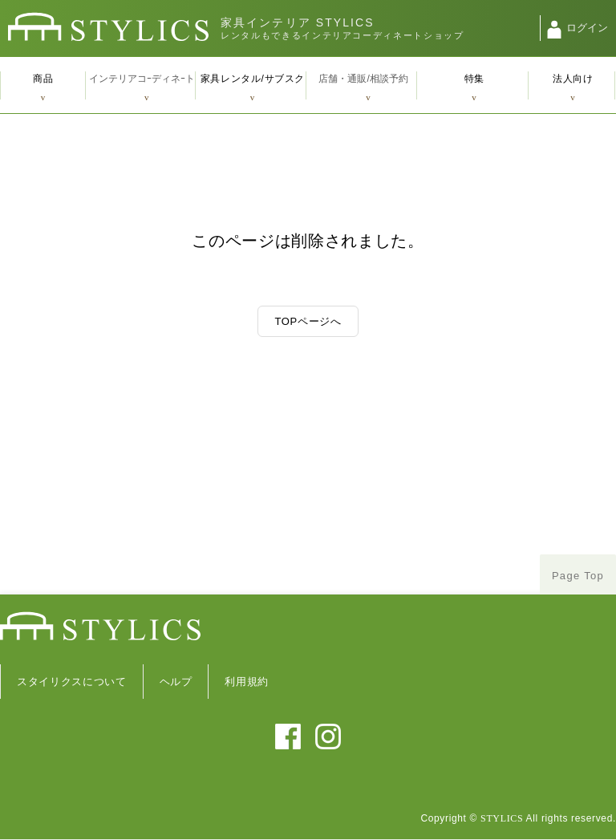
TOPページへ (308, 321)
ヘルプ (176, 682)
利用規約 (247, 682)
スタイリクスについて (72, 682)
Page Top (578, 576)
